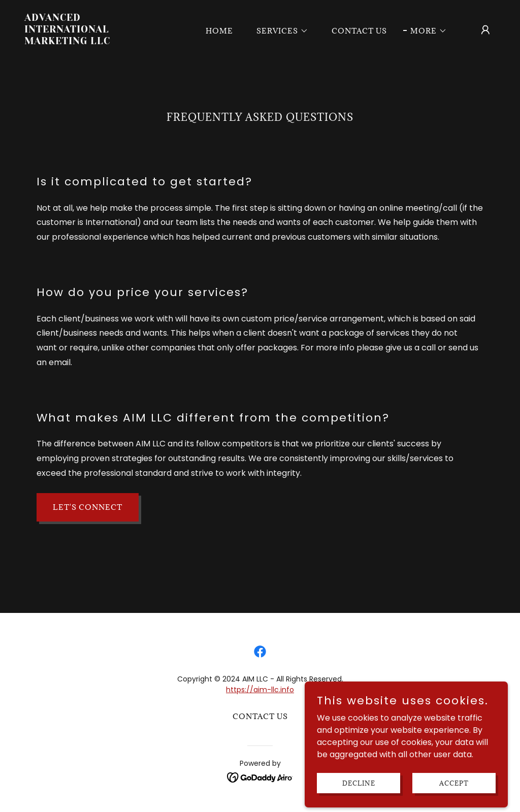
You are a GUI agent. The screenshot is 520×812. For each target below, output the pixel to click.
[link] (90, 41)
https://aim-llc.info (260, 690)
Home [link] (219, 31)
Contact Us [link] (359, 31)
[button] (279, 31)
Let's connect (88, 507)
